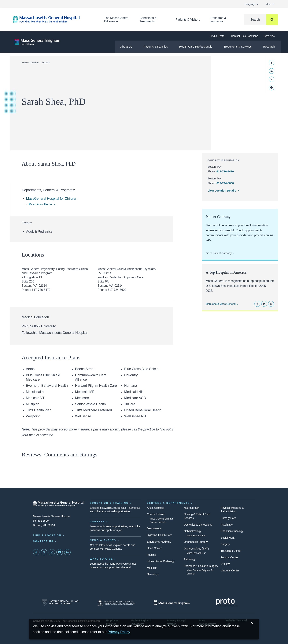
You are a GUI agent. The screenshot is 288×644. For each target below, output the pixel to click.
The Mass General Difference (117, 20)
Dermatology (154, 528)
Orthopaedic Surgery (196, 542)
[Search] (261, 20)
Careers (98, 522)
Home (25, 63)
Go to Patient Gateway (219, 253)
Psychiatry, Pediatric (42, 204)
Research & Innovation (218, 20)
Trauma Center (229, 557)
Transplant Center (231, 551)
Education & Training (109, 503)
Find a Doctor (218, 36)
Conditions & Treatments (148, 20)
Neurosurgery (192, 508)
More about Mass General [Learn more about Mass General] (221, 304)
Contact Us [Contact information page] (43, 541)
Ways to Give (102, 559)
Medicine (152, 568)
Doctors (46, 63)
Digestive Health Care (159, 535)
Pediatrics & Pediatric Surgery (201, 566)
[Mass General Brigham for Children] (37, 42)
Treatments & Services (238, 47)
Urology (225, 564)
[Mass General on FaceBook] (36, 552)
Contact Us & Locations (244, 36)
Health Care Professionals (196, 47)
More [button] (270, 4)
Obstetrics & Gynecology (198, 525)
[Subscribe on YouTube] (60, 552)
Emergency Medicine (159, 542)
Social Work (227, 538)
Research (269, 47)
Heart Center (154, 548)
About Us (126, 47)
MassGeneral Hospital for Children (52, 199)
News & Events (103, 540)
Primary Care (228, 518)
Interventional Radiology (161, 561)
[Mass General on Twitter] (44, 552)
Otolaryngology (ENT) (196, 549)
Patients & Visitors (188, 20)
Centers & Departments (168, 503)
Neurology (153, 574)
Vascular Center (230, 570)
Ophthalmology (193, 531)
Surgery (225, 544)
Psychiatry (227, 525)
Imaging (151, 555)
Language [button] (251, 4)
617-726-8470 (225, 171)
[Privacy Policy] (119, 632)
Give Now (269, 36)
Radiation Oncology (232, 531)
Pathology (190, 559)
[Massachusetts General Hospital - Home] (59, 504)
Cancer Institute (156, 514)
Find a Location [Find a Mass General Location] (47, 535)
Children (35, 63)
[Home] (53, 19)
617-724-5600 (225, 183)
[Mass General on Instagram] (52, 552)
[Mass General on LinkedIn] (67, 552)
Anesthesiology (156, 508)
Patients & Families (156, 47)
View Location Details (222, 191)
